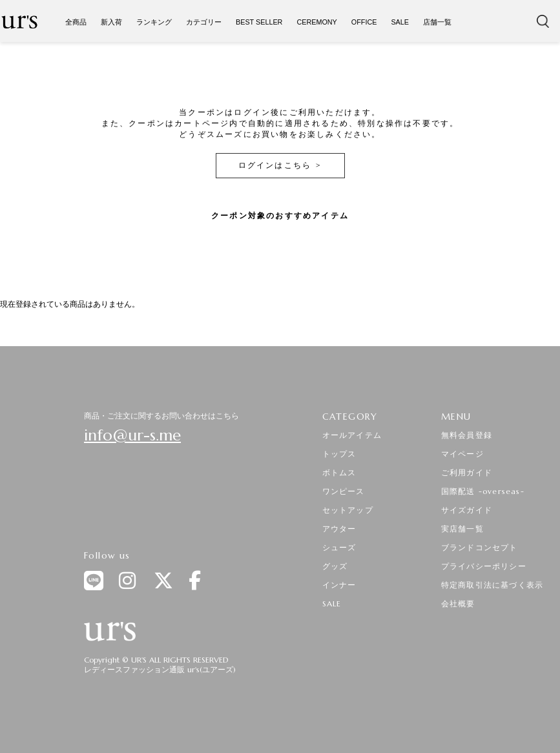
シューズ (339, 547)
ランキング (154, 22)
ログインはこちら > (280, 165)
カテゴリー (204, 22)
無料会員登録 (467, 435)
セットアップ (348, 510)
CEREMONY (316, 22)
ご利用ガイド (467, 472)
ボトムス (339, 472)
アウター (339, 529)
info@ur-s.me (132, 435)
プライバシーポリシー (484, 566)
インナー (339, 585)
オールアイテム (352, 435)
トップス (339, 454)
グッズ (335, 566)
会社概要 (458, 603)
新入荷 (111, 22)
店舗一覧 (437, 22)
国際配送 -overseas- (483, 491)
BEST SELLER (259, 22)
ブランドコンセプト (480, 547)
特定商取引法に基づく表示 (492, 585)
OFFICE (364, 22)
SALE (400, 22)
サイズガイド (467, 510)
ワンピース (344, 491)
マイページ (462, 454)
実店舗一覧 (462, 529)
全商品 (76, 22)
